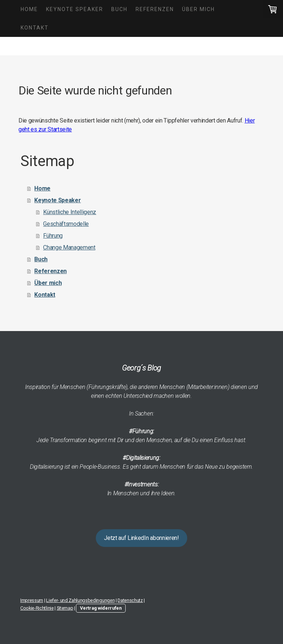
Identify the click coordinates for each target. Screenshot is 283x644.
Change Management (69, 247)
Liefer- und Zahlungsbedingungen (80, 600)
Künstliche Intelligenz (70, 212)
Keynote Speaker (75, 9)
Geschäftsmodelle (66, 224)
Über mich (198, 9)
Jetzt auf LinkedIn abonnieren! (141, 538)
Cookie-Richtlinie (37, 608)
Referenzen (155, 9)
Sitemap (65, 608)
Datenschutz (130, 600)
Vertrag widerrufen (101, 608)
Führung (53, 236)
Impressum (32, 600)
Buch (119, 9)
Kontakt (35, 28)
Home (29, 9)
